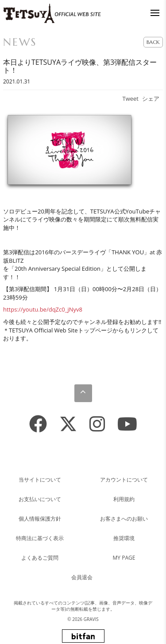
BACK (153, 42)
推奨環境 (124, 538)
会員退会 (82, 577)
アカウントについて (124, 480)
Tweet (131, 99)
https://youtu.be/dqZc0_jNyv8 (43, 309)
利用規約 (124, 499)
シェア (151, 99)
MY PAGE (124, 558)
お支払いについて (40, 499)
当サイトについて (40, 480)
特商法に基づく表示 (40, 538)
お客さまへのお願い (124, 519)
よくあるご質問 (40, 558)
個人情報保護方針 (40, 519)
